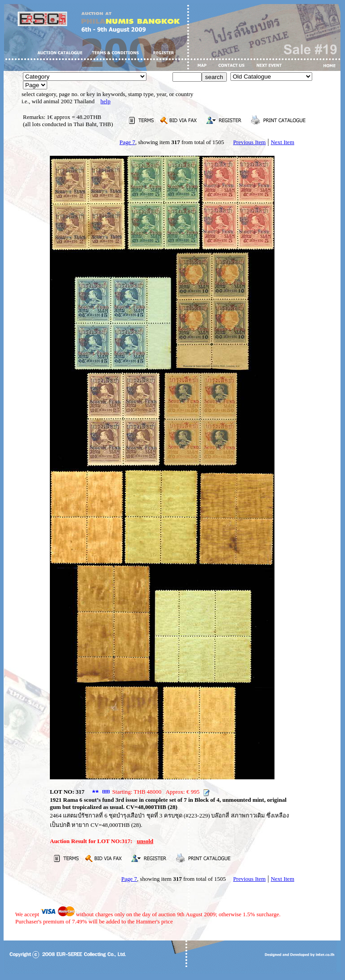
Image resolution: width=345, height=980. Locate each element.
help (106, 101)
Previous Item (250, 142)
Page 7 (127, 142)
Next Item (283, 142)
